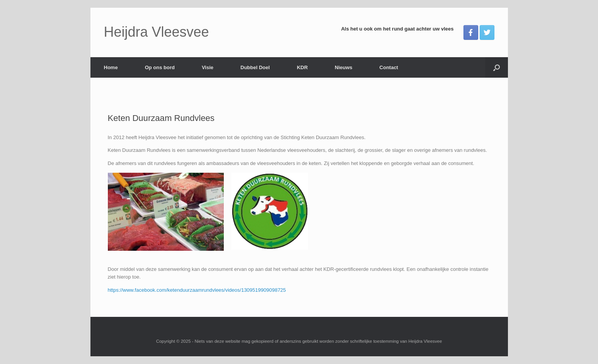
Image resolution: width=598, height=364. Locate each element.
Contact (389, 67)
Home (111, 67)
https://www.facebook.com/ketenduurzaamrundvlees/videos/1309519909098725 (197, 290)
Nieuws (344, 67)
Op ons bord (160, 67)
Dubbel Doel (255, 67)
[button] (497, 67)
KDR (302, 67)
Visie (208, 67)
